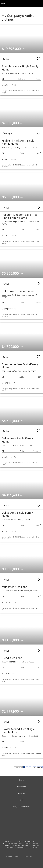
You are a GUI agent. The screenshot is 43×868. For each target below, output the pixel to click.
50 (35, 767)
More (3, 3)
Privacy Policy (31, 843)
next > (40, 767)
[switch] (38, 58)
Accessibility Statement (16, 845)
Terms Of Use (12, 841)
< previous (18, 767)
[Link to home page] (21, 3)
